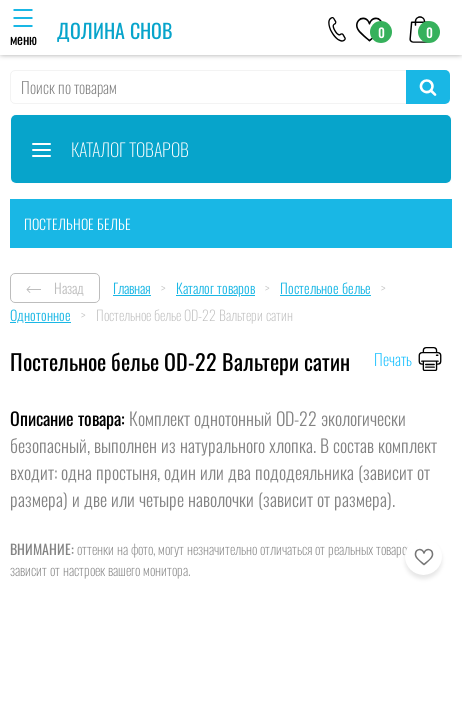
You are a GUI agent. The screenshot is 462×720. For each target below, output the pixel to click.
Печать (393, 359)
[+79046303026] (337, 28)
